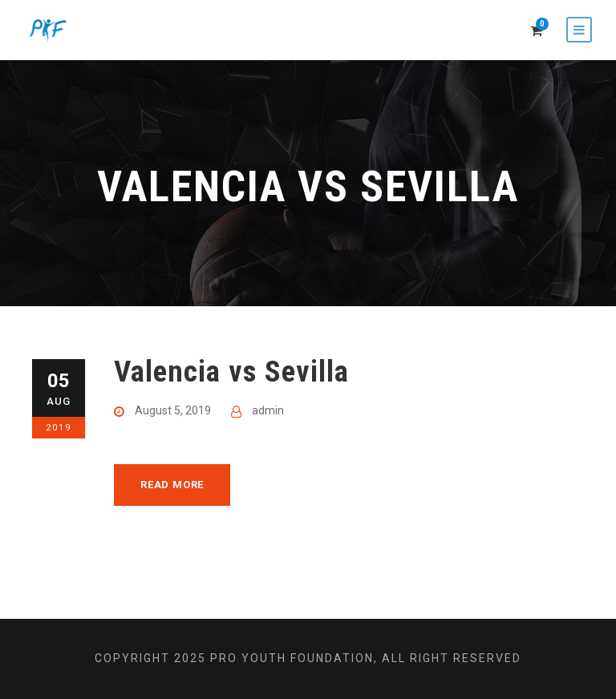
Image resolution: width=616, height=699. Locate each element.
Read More (172, 485)
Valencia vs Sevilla (231, 372)
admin (268, 410)
